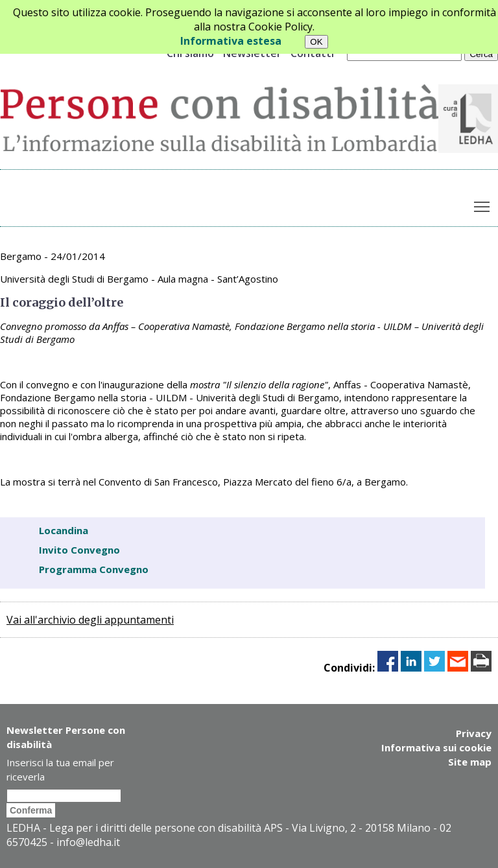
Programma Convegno (94, 569)
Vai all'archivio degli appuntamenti (90, 620)
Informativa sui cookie (436, 747)
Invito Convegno (79, 550)
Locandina (64, 530)
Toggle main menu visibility (483, 204)
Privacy (474, 733)
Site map (470, 762)
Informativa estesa (231, 41)
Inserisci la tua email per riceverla (60, 769)
